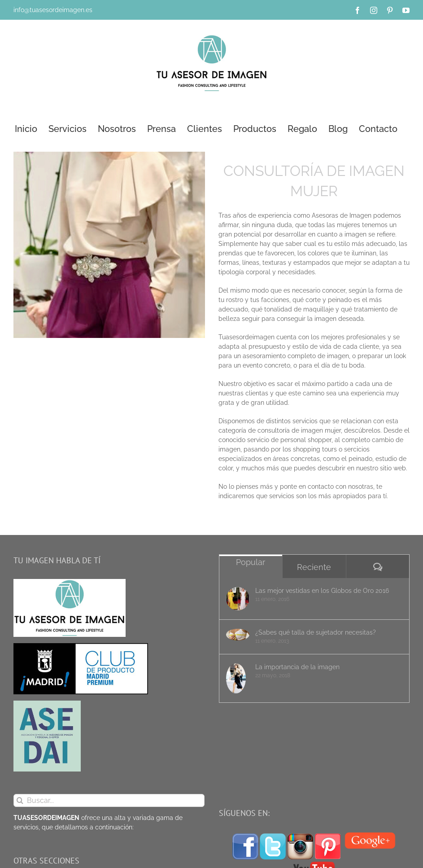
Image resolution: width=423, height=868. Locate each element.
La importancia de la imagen (297, 667)
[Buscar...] (109, 800)
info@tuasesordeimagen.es (53, 10)
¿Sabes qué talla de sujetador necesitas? (316, 632)
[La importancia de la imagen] (238, 678)
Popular (251, 562)
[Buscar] (20, 800)
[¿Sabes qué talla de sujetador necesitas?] (238, 635)
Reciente (314, 567)
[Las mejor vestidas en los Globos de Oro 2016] (238, 599)
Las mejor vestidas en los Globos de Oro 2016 (322, 591)
